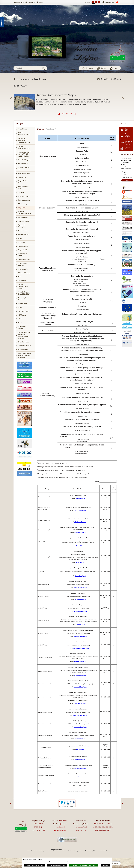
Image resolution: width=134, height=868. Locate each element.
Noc (116, 68)
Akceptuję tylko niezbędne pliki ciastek (84, 865)
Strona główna (19, 2)
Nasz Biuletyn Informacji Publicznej (128, 136)
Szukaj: (97, 481)
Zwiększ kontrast (109, 2)
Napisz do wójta (127, 130)
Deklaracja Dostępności (75, 851)
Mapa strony (31, 2)
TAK (125, 172)
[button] (11, 98)
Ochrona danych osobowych (34, 865)
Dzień (104, 68)
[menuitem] (25, 129)
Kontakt (41, 2)
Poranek (89, 68)
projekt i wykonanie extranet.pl (36, 851)
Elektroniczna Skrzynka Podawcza (128, 143)
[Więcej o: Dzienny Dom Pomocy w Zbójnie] (67, 92)
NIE (125, 175)
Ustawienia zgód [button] (90, 851)
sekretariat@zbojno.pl (80, 727)
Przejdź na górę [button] (113, 863)
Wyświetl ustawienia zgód (57, 865)
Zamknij (105, 865)
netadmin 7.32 (103, 851)
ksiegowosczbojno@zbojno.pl (80, 648)
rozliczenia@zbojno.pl (80, 636)
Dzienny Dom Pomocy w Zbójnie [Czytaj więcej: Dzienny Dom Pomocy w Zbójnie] (56, 95)
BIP (120, 2)
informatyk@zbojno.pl (80, 687)
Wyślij (127, 180)
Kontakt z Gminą (127, 148)
